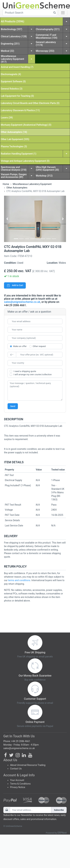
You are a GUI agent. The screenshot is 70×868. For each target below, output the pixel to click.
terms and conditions (19, 580)
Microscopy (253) (45, 51)
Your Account (17, 780)
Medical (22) (7, 51)
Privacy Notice (18, 787)
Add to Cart (15, 285)
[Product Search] (30, 13)
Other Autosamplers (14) (14, 132)
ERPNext (62, 833)
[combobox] (35, 363)
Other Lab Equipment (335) (15, 139)
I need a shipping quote (25, 371)
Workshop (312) (44, 176)
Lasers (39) (7, 118)
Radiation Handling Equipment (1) (19, 154)
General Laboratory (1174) (46, 44)
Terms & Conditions (20, 784)
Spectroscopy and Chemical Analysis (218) (14, 169)
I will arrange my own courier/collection (33, 374)
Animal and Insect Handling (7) (17, 67)
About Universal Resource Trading (28, 765)
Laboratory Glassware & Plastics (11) (20, 110)
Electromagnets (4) (11, 74)
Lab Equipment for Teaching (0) (17, 96)
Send (13, 406)
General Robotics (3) (12, 89)
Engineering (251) (10, 44)
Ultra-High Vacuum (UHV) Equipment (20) (47, 169)
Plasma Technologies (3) (14, 146)
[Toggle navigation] (63, 13)
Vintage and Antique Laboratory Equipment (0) (25, 161)
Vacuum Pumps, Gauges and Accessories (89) (14, 176)
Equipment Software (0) (13, 81)
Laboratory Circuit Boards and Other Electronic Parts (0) (30, 103)
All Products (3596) (13, 21)
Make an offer (20, 346)
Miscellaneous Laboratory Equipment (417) (12, 59)
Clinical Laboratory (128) (14, 36)
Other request (39, 346)
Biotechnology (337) (12, 29)
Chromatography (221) (48, 29)
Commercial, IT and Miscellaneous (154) (47, 36)
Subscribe (59, 810)
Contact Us (16, 769)
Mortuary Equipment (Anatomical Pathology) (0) (26, 125)
